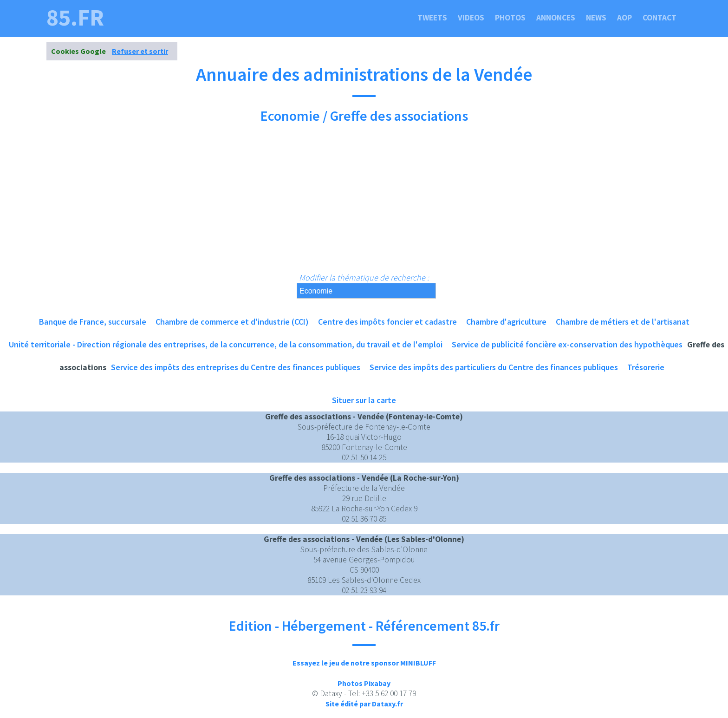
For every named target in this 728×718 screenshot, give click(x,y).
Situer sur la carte (364, 400)
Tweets (432, 18)
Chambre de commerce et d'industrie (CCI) (232, 322)
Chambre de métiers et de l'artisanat (623, 322)
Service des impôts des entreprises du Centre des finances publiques (236, 367)
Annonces (556, 18)
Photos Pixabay (364, 683)
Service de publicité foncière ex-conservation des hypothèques (567, 344)
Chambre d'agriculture (506, 322)
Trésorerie (646, 367)
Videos (471, 18)
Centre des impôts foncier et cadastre (387, 322)
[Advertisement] (364, 202)
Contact (660, 18)
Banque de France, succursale (93, 322)
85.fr (75, 18)
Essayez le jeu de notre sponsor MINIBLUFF (364, 663)
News (596, 18)
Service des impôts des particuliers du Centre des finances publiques (494, 367)
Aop (624, 18)
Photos (510, 18)
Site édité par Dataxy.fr (364, 704)
